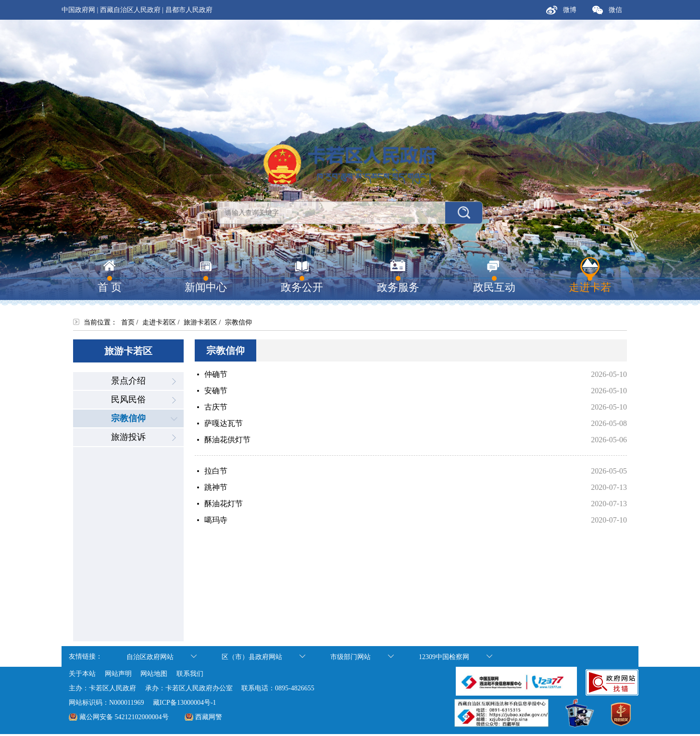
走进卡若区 (159, 322)
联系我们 (190, 674)
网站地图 (154, 674)
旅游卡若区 (200, 322)
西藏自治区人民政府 (130, 10)
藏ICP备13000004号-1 (184, 703)
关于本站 (82, 674)
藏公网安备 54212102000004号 (124, 717)
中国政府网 (78, 10)
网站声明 (118, 674)
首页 (128, 322)
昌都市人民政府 (189, 10)
